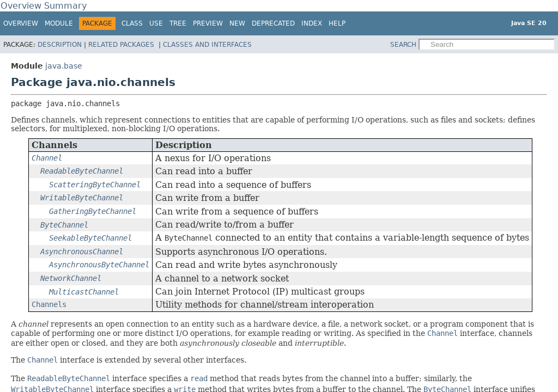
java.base (64, 66)
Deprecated (273, 23)
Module (59, 23)
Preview (208, 23)
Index (312, 23)
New (237, 23)
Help (337, 23)
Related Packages (122, 45)
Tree (178, 23)
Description (60, 45)
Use (156, 23)
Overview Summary (44, 6)
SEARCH (403, 45)
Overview (21, 23)
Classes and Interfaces (207, 45)
